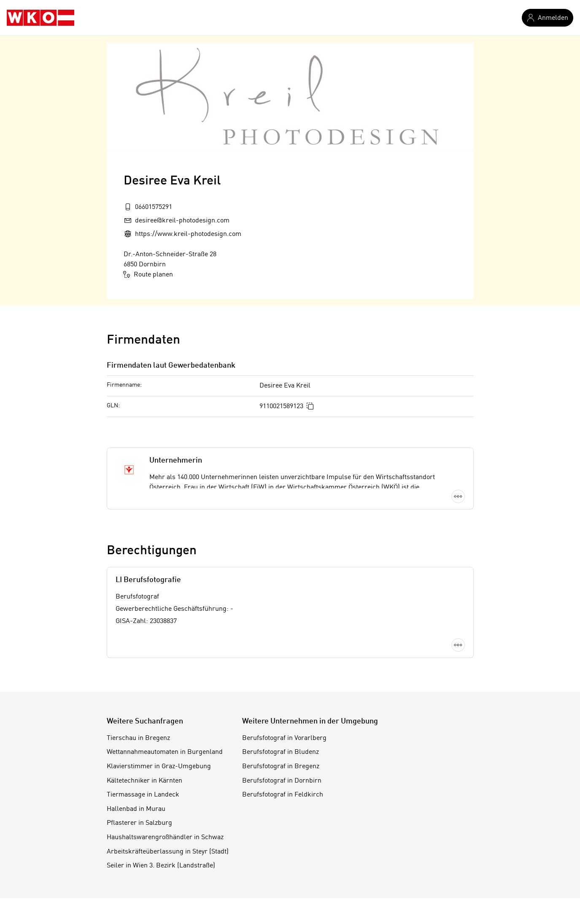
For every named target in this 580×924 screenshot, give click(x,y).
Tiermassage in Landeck (143, 795)
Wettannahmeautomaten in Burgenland (165, 752)
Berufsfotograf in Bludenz (281, 752)
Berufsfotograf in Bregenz (281, 767)
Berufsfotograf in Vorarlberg (284, 738)
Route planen (148, 274)
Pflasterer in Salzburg (139, 823)
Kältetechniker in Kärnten (144, 781)
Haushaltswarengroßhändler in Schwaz (165, 837)
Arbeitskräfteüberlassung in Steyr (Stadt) (168, 852)
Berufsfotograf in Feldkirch (283, 795)
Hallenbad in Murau (136, 809)
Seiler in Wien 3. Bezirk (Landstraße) (161, 866)
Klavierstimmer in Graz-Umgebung (159, 767)
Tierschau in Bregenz (138, 738)
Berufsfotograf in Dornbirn (282, 781)
